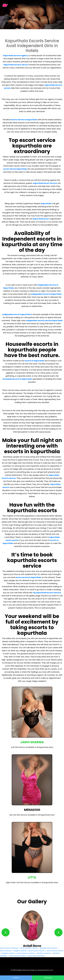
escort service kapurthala (15, 169)
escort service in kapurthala (28, 577)
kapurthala (46, 204)
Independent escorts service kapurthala (44, 321)
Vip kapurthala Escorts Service (47, 593)
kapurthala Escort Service (45, 183)
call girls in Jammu (20, 951)
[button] (6, 932)
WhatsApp (48, 978)
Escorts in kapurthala (34, 361)
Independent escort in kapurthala (46, 294)
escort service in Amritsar (9, 948)
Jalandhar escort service (48, 948)
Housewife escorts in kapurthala (17, 379)
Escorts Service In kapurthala (24, 120)
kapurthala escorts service (16, 65)
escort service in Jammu (29, 948)
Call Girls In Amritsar (43, 953)
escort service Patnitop (36, 956)
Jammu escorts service (55, 951)
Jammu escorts (6, 951)
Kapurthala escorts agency (15, 56)
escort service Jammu (36, 951)
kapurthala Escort (41, 219)
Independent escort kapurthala (17, 314)
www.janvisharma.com (45, 970)
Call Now (16, 978)
